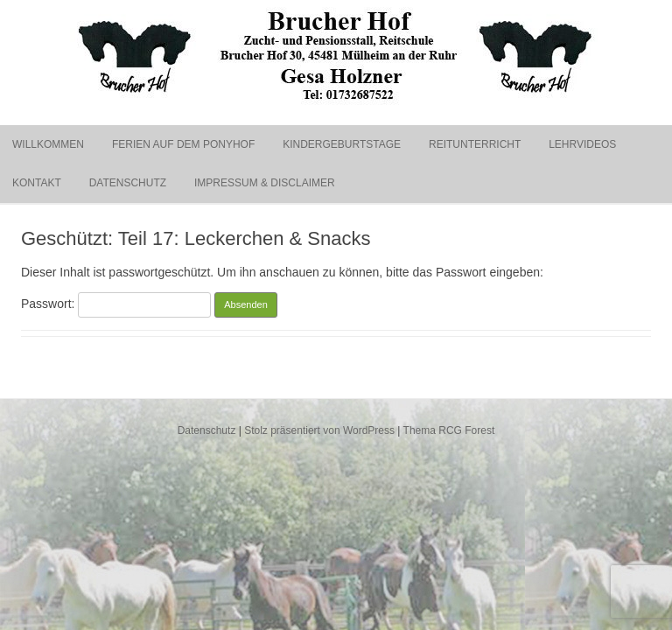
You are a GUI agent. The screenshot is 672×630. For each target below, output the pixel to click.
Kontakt (37, 183)
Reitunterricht (475, 144)
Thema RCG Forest (449, 430)
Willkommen (48, 144)
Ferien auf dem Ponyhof (183, 144)
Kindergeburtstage (342, 144)
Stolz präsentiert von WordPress (319, 430)
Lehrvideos (582, 144)
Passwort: (116, 304)
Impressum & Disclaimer (265, 183)
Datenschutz (128, 183)
